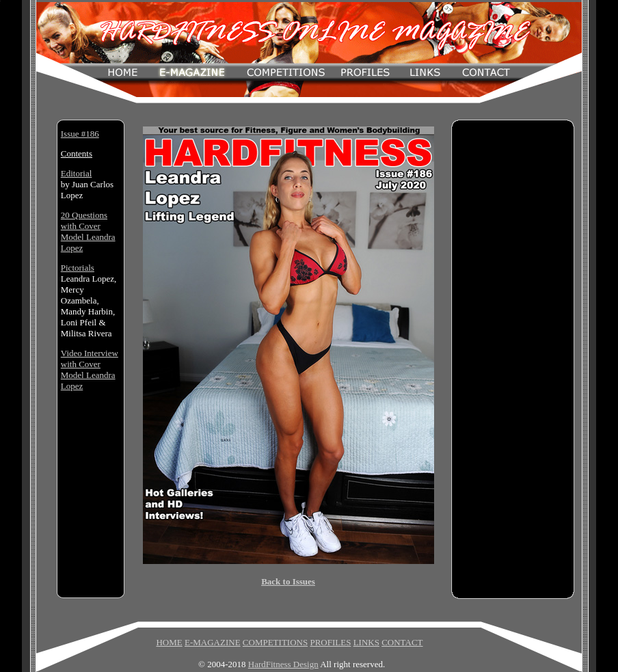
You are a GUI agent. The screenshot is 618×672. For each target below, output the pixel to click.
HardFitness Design (283, 664)
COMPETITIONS (275, 642)
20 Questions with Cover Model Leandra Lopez (88, 231)
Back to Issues (288, 581)
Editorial (77, 173)
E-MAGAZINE (213, 642)
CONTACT (402, 642)
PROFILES (330, 642)
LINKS (366, 642)
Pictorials (78, 268)
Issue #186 (80, 134)
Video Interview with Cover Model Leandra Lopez (90, 369)
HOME (169, 642)
